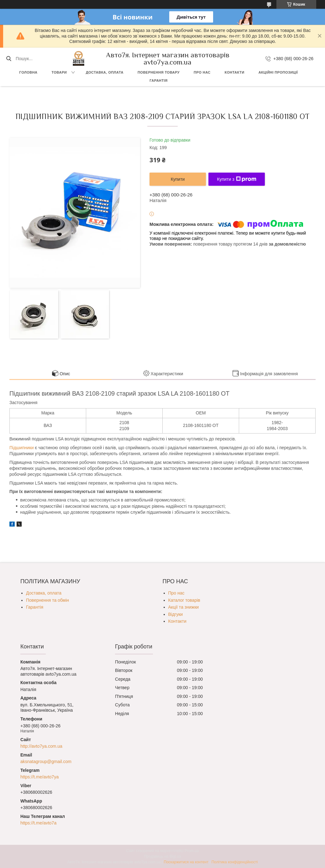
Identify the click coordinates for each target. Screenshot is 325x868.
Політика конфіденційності (235, 862)
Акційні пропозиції (278, 72)
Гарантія (158, 81)
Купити (178, 179)
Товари (59, 72)
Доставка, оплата (105, 72)
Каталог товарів (184, 600)
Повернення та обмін (47, 600)
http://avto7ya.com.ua (41, 746)
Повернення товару (159, 72)
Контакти (235, 72)
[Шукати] (9, 59)
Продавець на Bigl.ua (162, 856)
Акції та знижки (184, 607)
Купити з (236, 179)
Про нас (202, 72)
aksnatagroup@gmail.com (46, 761)
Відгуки (176, 614)
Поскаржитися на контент (186, 862)
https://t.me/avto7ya (39, 777)
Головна (29, 72)
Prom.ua (192, 851)
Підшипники (21, 448)
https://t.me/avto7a (38, 823)
